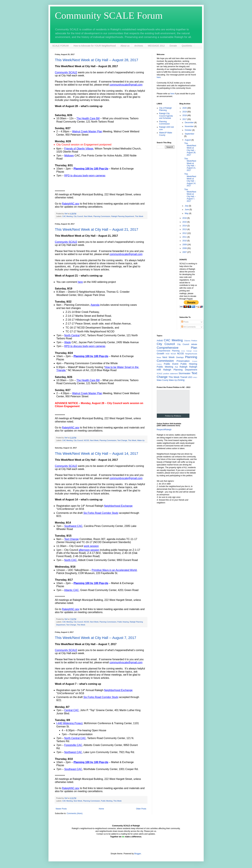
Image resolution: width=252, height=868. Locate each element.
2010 (185, 241)
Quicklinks (187, 46)
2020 (185, 108)
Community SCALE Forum (109, 15)
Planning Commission (102, 216)
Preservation (183, 361)
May (187, 213)
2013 (185, 229)
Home (101, 809)
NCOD (86, 440)
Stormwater (185, 373)
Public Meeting (107, 801)
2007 (185, 252)
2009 (185, 245)
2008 (185, 248)
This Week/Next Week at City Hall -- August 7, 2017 (96, 638)
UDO (190, 377)
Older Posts (141, 809)
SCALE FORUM (61, 46)
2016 (185, 218)
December (190, 123)
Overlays (180, 357)
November (190, 126)
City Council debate (187, 344)
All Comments (188, 327)
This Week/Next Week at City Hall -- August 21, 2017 (97, 229)
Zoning (181, 380)
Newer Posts (61, 809)
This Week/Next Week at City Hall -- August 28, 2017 (97, 60)
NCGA (173, 354)
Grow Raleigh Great (189, 351)
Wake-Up (141, 440)
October (188, 130)
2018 (185, 115)
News (159, 357)
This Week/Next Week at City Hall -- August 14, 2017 (97, 454)
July (187, 206)
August (188, 140)
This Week (139, 216)
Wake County (163, 380)
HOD (168, 354)
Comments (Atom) (75, 813)
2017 (185, 119)
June (187, 210)
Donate (173, 46)
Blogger (138, 854)
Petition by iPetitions (173, 416)
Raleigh (184, 367)
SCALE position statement (167, 374)
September (190, 134)
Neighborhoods (191, 354)
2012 (185, 233)
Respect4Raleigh (164, 430)
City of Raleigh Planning (166, 109)
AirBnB (160, 341)
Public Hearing (123, 622)
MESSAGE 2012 (156, 46)
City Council (78, 216)
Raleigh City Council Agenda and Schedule (166, 116)
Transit (184, 377)
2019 (185, 112)
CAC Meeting (67, 216)
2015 (185, 222)
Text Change (122, 440)
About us (125, 46)
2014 (185, 226)
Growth (161, 354)
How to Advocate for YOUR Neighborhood (95, 46)
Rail (176, 367)
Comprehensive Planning (168, 351)
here (159, 77)
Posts (185, 322)
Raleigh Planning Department (123, 216)
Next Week (88, 216)
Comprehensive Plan (177, 348)
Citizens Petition (191, 341)
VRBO (195, 377)
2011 (185, 237)
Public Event (171, 364)
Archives (139, 46)
